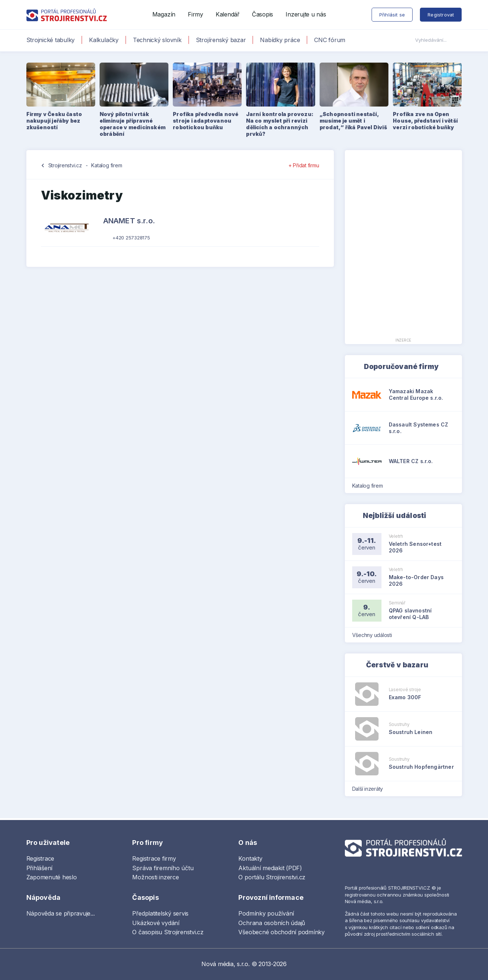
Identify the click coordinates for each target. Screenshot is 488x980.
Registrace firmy (154, 858)
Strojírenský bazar (221, 40)
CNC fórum (330, 40)
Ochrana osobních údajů (272, 923)
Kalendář (228, 14)
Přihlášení (40, 868)
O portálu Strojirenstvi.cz (272, 877)
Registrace (40, 858)
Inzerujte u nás (306, 14)
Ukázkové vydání (156, 923)
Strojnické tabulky (51, 40)
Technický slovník (157, 40)
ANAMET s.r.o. (129, 221)
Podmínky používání (266, 913)
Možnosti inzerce (155, 877)
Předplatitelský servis (160, 913)
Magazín (164, 14)
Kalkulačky (104, 40)
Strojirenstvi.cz (65, 165)
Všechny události (375, 635)
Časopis (262, 14)
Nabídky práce (280, 40)
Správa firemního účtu (163, 868)
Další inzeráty (370, 789)
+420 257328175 (131, 238)
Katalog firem (107, 165)
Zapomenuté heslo (52, 877)
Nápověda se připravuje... (61, 913)
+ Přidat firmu (304, 165)
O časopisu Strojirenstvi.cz (168, 932)
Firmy (195, 14)
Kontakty (250, 858)
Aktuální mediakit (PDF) (270, 868)
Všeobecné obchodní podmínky (282, 932)
